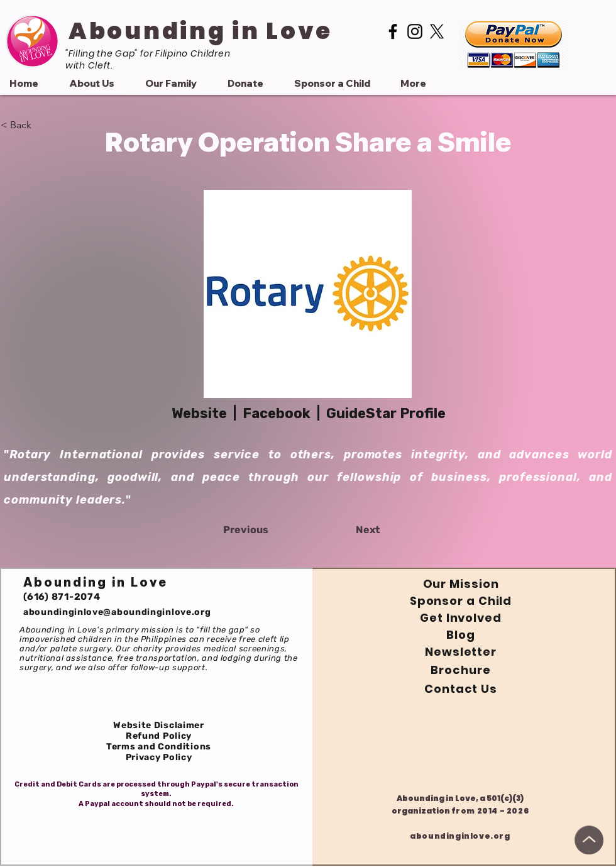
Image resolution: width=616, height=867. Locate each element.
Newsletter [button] (461, 652)
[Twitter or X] (437, 31)
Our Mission (461, 584)
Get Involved (461, 618)
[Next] (348, 530)
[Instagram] (415, 31)
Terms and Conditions (159, 747)
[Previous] (265, 530)
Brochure (460, 670)
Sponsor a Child (461, 601)
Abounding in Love (201, 31)
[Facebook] (393, 31)
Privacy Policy (159, 757)
